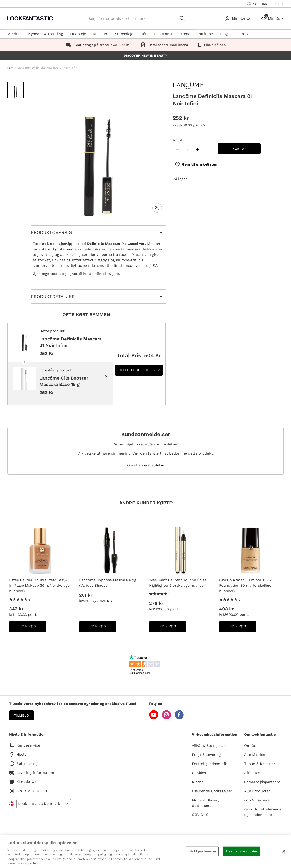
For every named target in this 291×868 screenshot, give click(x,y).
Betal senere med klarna (163, 45)
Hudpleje (78, 34)
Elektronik (163, 34)
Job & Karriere (257, 800)
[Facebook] (179, 718)
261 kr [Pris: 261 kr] (86, 595)
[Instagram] (166, 718)
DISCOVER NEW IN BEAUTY (145, 55)
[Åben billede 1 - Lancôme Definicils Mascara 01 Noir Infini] (15, 90)
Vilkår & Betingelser (209, 746)
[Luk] (284, 851)
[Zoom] (157, 208)
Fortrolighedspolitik (209, 764)
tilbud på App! (212, 45)
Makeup (100, 34)
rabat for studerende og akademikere (263, 812)
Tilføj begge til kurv (139, 370)
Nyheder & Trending (46, 34)
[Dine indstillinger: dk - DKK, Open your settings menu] (257, 4)
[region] (145, 852)
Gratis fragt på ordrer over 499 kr (97, 45)
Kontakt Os (23, 782)
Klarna (198, 782)
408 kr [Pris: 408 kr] (226, 609)
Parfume (205, 34)
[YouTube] (154, 718)
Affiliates (252, 773)
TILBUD (242, 34)
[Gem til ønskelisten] (196, 164)
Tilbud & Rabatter (260, 764)
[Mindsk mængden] (178, 150)
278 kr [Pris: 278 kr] (156, 603)
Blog (224, 34)
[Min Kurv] (273, 18)
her (35, 863)
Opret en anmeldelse (146, 465)
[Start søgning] (182, 18)
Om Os (250, 746)
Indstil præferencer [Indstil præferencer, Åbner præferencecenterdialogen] (202, 851)
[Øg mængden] (198, 150)
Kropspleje (124, 34)
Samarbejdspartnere (262, 782)
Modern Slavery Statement (206, 803)
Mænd (185, 34)
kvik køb (33, 628)
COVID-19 (200, 815)
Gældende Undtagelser (212, 791)
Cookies (199, 773)
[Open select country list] (44, 804)
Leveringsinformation (32, 773)
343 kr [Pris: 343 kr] (16, 609)
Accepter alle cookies (241, 851)
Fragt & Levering (206, 755)
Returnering (23, 764)
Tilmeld (21, 715)
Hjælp (279, 4)
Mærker (14, 34)
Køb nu (239, 149)
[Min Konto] (238, 18)
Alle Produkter (257, 791)
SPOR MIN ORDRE (29, 791)
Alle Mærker (255, 755)
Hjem (9, 68)
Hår (144, 34)
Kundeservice (25, 745)
